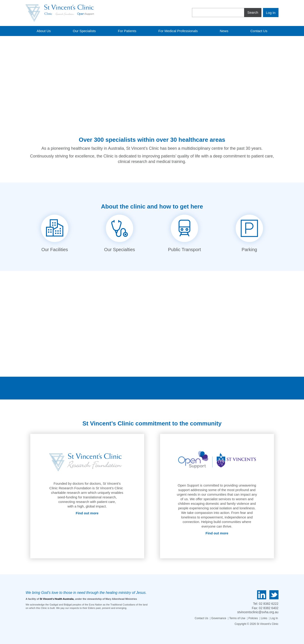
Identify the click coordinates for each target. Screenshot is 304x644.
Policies (253, 618)
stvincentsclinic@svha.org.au (258, 612)
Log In (274, 618)
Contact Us (201, 618)
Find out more (87, 513)
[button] (6, 76)
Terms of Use (237, 618)
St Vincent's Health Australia (57, 599)
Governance (219, 618)
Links (264, 618)
